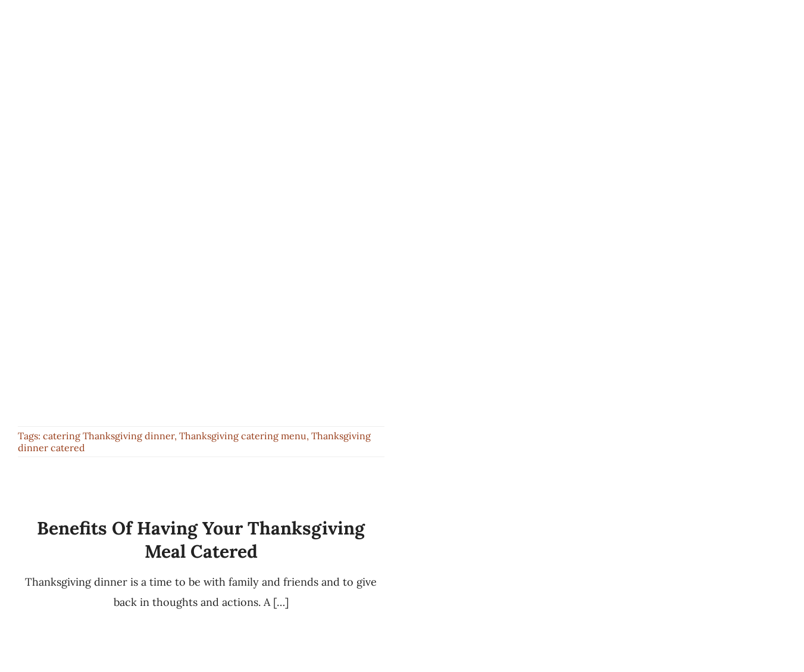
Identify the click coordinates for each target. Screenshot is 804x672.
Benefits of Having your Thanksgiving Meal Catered (201, 540)
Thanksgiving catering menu (243, 436)
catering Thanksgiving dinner (109, 436)
